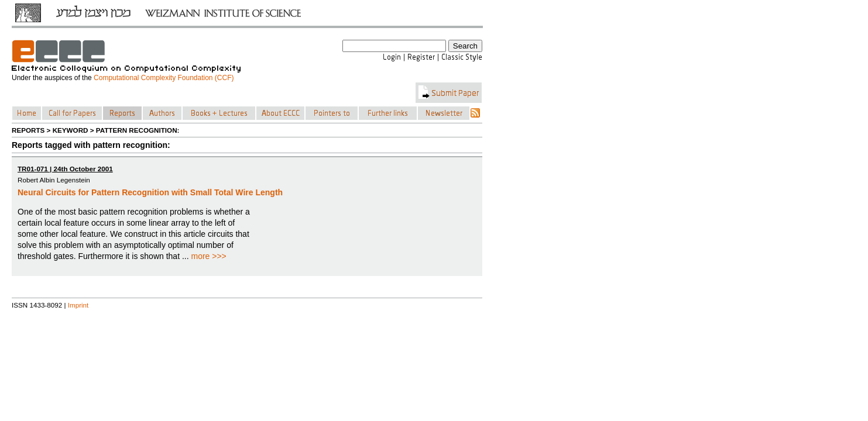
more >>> (208, 256)
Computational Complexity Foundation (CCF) (164, 78)
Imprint (78, 305)
